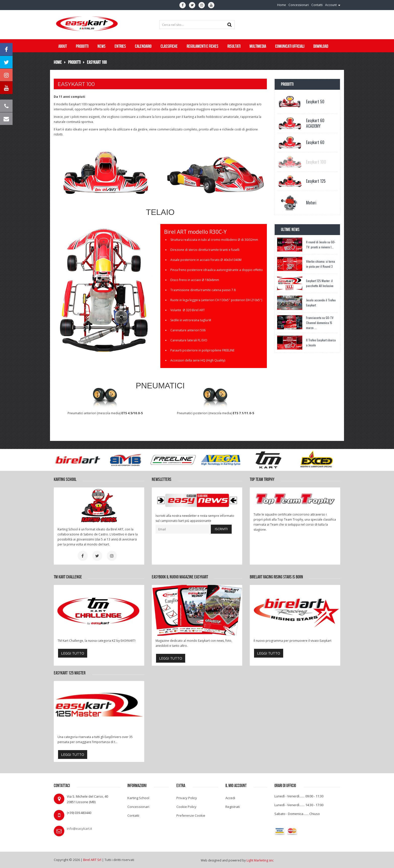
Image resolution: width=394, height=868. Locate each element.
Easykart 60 (315, 142)
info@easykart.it (79, 829)
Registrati (233, 807)
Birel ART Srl (92, 860)
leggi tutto (73, 653)
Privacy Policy (187, 798)
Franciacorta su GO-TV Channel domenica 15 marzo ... (320, 323)
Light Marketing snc (260, 860)
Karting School (138, 798)
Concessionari (138, 807)
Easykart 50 (315, 102)
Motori (311, 203)
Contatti (133, 815)
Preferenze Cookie (191, 815)
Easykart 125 (316, 181)
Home (58, 62)
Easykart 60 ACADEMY (315, 123)
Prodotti (74, 62)
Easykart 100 (97, 62)
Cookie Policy (186, 807)
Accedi (230, 798)
